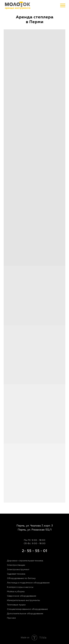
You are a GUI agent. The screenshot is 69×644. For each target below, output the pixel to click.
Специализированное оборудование (27, 609)
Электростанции (16, 565)
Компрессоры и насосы (20, 587)
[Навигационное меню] (63, 6)
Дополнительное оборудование (25, 614)
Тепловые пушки (16, 605)
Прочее (11, 618)
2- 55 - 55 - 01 (34, 551)
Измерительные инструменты (23, 600)
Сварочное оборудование (22, 596)
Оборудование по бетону (21, 578)
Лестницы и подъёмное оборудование (28, 583)
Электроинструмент (18, 570)
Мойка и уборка (16, 592)
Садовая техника (16, 574)
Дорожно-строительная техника (25, 561)
